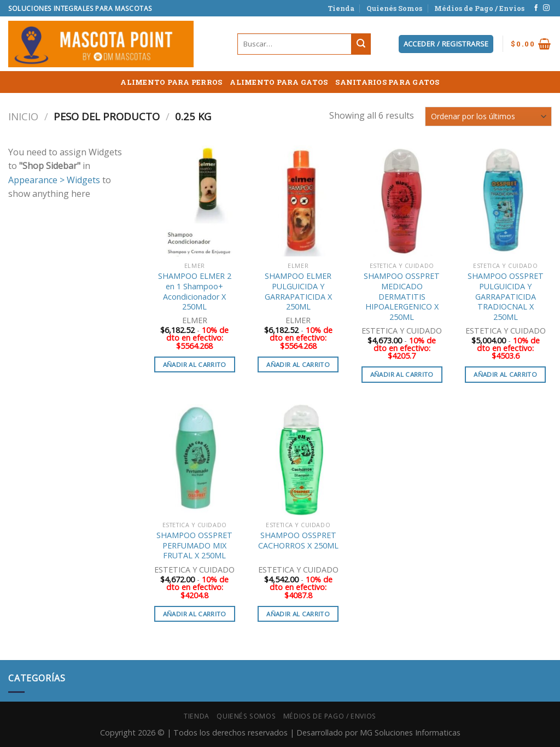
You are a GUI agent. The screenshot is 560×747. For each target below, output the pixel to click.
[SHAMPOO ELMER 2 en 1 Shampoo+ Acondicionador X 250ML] (195, 201)
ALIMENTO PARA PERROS (171, 82)
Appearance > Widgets (54, 180)
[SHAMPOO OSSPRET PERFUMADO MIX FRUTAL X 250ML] (195, 460)
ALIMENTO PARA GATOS (279, 82)
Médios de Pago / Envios (479, 8)
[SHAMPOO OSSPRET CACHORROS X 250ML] (298, 460)
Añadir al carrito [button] (195, 364)
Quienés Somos (394, 8)
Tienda (341, 8)
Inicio (23, 116)
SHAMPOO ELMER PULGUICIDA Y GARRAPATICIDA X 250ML (298, 291)
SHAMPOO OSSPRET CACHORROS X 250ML (298, 541)
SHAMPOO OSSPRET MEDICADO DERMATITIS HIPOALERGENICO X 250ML (402, 297)
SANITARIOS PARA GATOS (387, 82)
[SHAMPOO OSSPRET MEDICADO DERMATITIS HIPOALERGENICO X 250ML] (402, 201)
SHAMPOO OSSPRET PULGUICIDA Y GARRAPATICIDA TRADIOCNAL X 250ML (506, 297)
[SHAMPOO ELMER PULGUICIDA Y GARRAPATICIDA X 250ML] (298, 201)
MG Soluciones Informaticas (410, 733)
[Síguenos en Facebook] (536, 8)
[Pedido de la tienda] (488, 116)
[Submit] (361, 44)
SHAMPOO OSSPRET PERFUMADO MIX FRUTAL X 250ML (194, 545)
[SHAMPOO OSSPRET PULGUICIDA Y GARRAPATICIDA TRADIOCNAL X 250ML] (505, 201)
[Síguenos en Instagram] (546, 8)
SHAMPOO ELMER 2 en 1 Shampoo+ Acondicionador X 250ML (195, 291)
